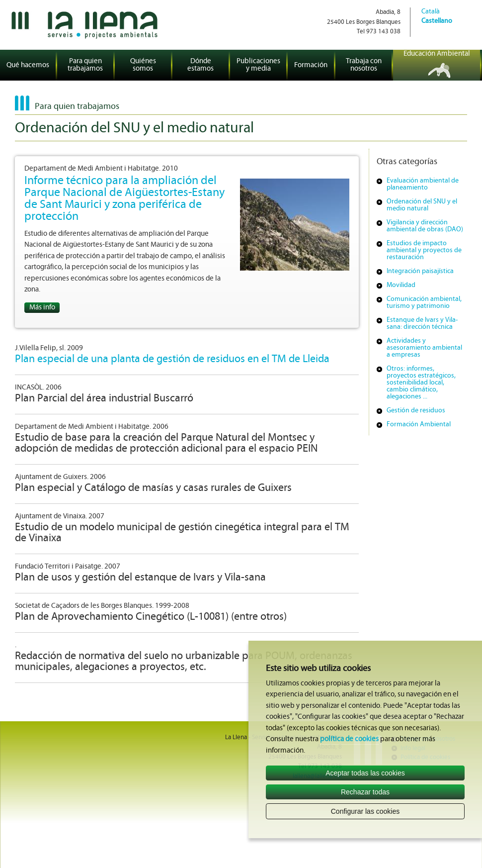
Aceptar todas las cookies (365, 773)
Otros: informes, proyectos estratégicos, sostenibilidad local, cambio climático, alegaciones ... (421, 383)
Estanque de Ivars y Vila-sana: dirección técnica (422, 324)
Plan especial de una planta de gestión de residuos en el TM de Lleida (172, 359)
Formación (311, 65)
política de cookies (349, 739)
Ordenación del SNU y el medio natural (422, 205)
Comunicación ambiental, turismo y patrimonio (424, 303)
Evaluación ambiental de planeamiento (423, 184)
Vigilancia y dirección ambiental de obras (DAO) (425, 226)
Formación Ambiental (419, 425)
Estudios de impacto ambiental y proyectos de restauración (424, 250)
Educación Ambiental (437, 54)
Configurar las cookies (365, 811)
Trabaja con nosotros (364, 65)
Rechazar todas (365, 792)
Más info (42, 308)
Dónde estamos (201, 65)
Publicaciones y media (258, 65)
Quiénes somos (143, 65)
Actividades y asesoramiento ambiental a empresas (424, 348)
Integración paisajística (420, 271)
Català (431, 12)
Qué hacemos (28, 65)
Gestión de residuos (416, 411)
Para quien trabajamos (85, 65)
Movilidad (401, 285)
